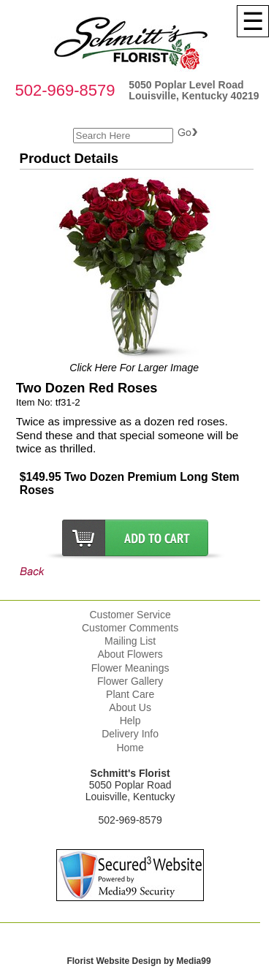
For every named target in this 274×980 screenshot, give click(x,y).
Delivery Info (130, 734)
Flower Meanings (130, 668)
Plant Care (130, 694)
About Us (130, 707)
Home (130, 748)
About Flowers (130, 654)
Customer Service (130, 615)
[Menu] (253, 21)
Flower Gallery (130, 681)
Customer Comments (130, 628)
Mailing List (130, 641)
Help (130, 721)
